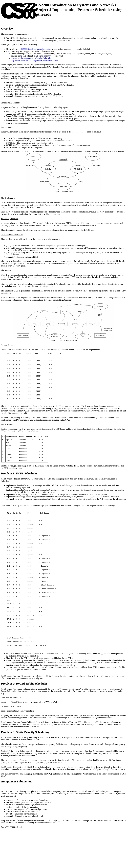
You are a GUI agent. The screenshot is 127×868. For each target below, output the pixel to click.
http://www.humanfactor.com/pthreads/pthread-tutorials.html (36, 60)
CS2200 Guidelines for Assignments (35, 49)
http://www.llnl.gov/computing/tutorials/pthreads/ (31, 58)
